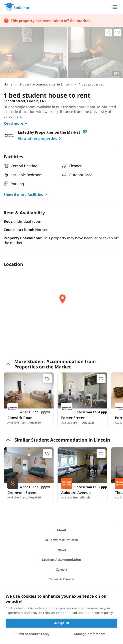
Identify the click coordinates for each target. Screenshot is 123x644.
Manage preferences (90, 634)
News (62, 550)
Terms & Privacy (61, 579)
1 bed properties (91, 84)
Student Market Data (61, 540)
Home (8, 84)
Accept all (62, 623)
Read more (16, 123)
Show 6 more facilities (26, 195)
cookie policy (103, 613)
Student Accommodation (62, 560)
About (61, 530)
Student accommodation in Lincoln (46, 84)
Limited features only (33, 634)
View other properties (40, 139)
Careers (62, 569)
